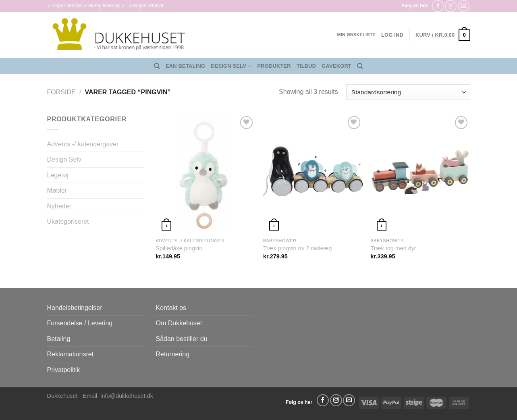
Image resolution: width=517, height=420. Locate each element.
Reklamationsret (71, 354)
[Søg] (157, 66)
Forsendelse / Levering (80, 323)
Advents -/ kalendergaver (83, 144)
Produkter (274, 66)
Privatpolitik (64, 370)
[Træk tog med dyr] (420, 174)
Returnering (173, 354)
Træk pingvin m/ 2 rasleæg (298, 248)
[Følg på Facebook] (438, 6)
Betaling (59, 339)
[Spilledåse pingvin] (205, 174)
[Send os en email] (464, 6)
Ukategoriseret (68, 221)
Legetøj (58, 175)
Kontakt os (171, 308)
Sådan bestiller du (182, 339)
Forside (61, 92)
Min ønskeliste (356, 35)
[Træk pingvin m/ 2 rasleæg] (313, 174)
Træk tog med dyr (393, 248)
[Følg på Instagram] (451, 6)
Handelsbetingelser (75, 308)
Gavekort (336, 66)
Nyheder (59, 206)
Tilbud (306, 66)
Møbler (57, 190)
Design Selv (231, 66)
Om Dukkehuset (179, 323)
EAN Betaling (185, 66)
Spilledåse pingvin (179, 248)
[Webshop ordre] (408, 92)
